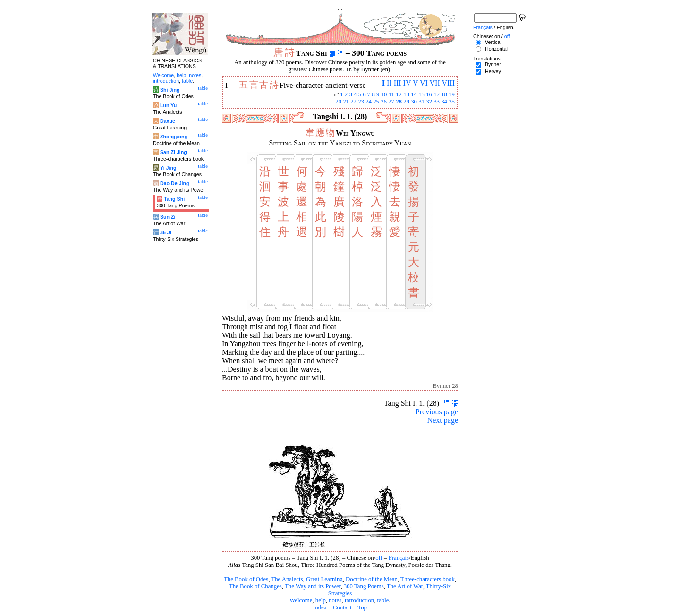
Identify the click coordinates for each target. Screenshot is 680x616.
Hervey (493, 71)
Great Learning (324, 579)
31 (421, 102)
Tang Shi (174, 199)
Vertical (493, 42)
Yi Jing (168, 168)
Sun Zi (168, 217)
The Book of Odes (246, 579)
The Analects (287, 579)
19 (452, 94)
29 (406, 102)
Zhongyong (174, 137)
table (383, 600)
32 (429, 102)
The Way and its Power (313, 586)
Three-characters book (428, 579)
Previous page (437, 412)
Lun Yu (168, 105)
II (389, 83)
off (379, 558)
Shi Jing (170, 90)
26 (384, 102)
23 (361, 102)
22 (353, 102)
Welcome (301, 600)
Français (399, 558)
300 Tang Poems (364, 586)
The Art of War (405, 586)
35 (452, 102)
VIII (448, 83)
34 (444, 102)
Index (320, 607)
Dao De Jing (175, 183)
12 (399, 94)
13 (406, 94)
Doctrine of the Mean (372, 579)
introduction (360, 600)
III (398, 83)
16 (429, 94)
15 (421, 94)
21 (346, 102)
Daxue (168, 121)
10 (384, 94)
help (321, 600)
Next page (443, 420)
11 (391, 94)
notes (335, 600)
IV (407, 83)
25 (376, 102)
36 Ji (166, 232)
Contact (342, 607)
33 (437, 102)
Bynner (493, 64)
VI (424, 83)
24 (369, 102)
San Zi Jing (174, 152)
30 (414, 102)
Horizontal (496, 49)
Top (362, 607)
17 (437, 94)
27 (391, 102)
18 (444, 94)
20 (338, 102)
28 (399, 102)
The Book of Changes (255, 586)
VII (435, 83)
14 (414, 94)
